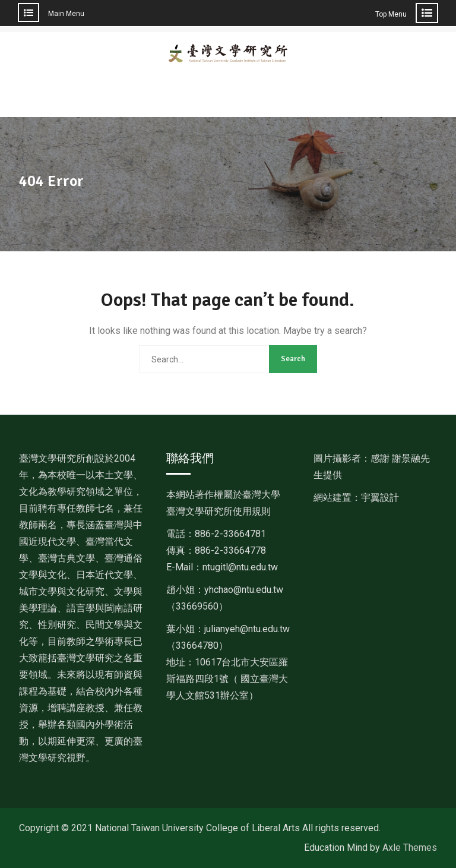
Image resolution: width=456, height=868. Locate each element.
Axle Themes (410, 848)
